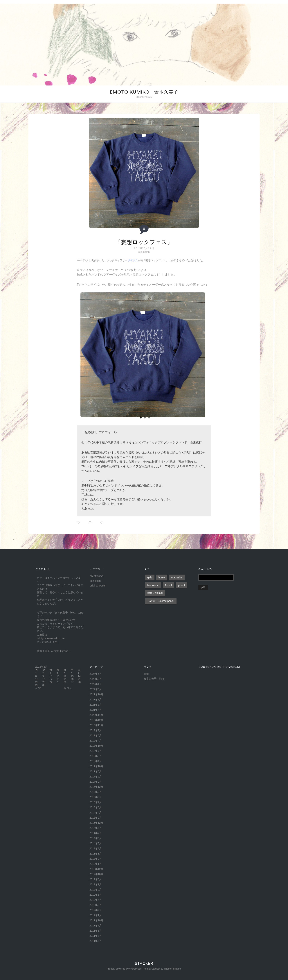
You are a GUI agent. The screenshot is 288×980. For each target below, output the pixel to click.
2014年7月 (96, 833)
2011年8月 (96, 931)
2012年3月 (96, 905)
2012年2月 (96, 910)
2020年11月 (96, 715)
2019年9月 (96, 730)
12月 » (67, 688)
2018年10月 (96, 746)
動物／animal (155, 593)
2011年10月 (96, 920)
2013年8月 (96, 848)
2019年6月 (96, 735)
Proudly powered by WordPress (124, 969)
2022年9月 (96, 679)
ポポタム (133, 260)
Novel (168, 585)
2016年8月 (96, 797)
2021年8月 (96, 700)
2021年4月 (96, 710)
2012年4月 (96, 900)
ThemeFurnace (172, 969)
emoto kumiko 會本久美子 (144, 92)
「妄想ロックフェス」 (144, 242)
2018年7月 (96, 751)
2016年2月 (96, 818)
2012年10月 (96, 874)
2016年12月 (96, 787)
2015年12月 (96, 823)
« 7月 (38, 688)
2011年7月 (96, 936)
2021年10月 (96, 694)
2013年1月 (96, 864)
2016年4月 (96, 813)
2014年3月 (96, 843)
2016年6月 (96, 807)
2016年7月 (96, 802)
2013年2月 (96, 859)
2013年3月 (96, 854)
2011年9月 (96, 926)
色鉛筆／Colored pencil (161, 601)
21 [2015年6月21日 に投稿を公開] (79, 679)
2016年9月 (96, 792)
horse (162, 578)
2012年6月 (96, 890)
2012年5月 (96, 895)
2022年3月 (96, 689)
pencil (182, 585)
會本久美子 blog (154, 679)
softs (146, 674)
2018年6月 (96, 756)
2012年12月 (96, 869)
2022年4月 (96, 684)
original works (98, 586)
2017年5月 (96, 777)
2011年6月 (96, 941)
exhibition (144, 252)
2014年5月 (96, 838)
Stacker (144, 963)
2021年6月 (96, 705)
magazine (177, 578)
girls (150, 578)
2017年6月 (96, 771)
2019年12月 (96, 720)
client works (97, 576)
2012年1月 (96, 915)
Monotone (153, 585)
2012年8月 (96, 879)
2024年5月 (96, 674)
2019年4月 (96, 741)
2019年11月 (96, 725)
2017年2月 (96, 782)
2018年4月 (96, 761)
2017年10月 (96, 766)
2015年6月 (96, 828)
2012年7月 (96, 884)
